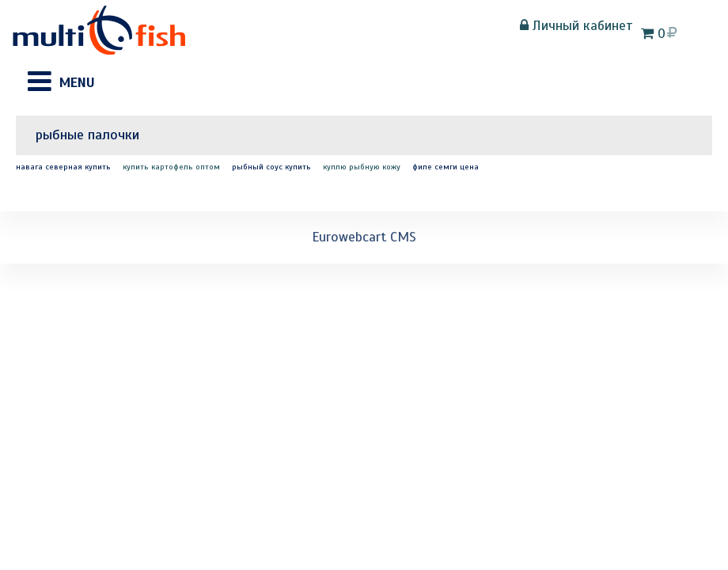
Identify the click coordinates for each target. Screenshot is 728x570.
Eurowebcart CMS (364, 237)
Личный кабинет (576, 25)
